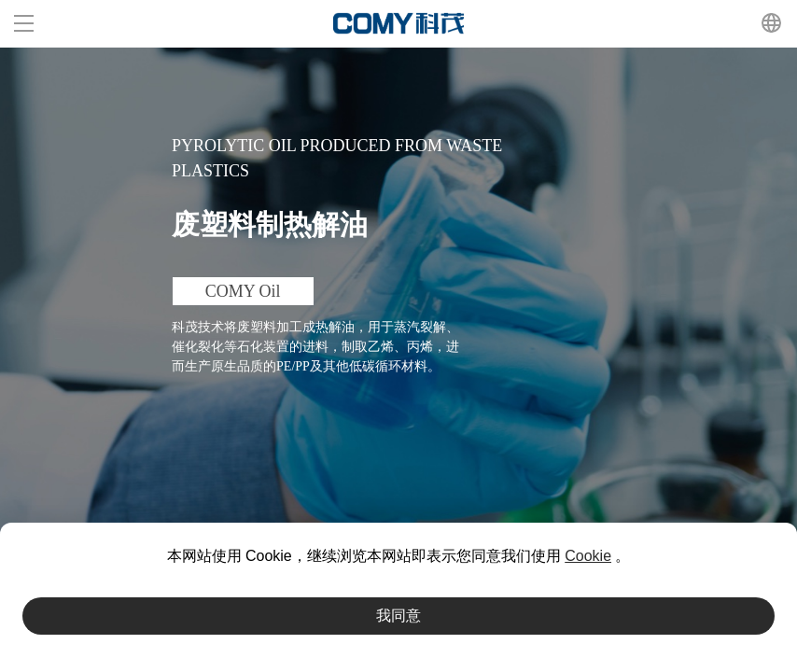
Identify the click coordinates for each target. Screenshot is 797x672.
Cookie (588, 556)
